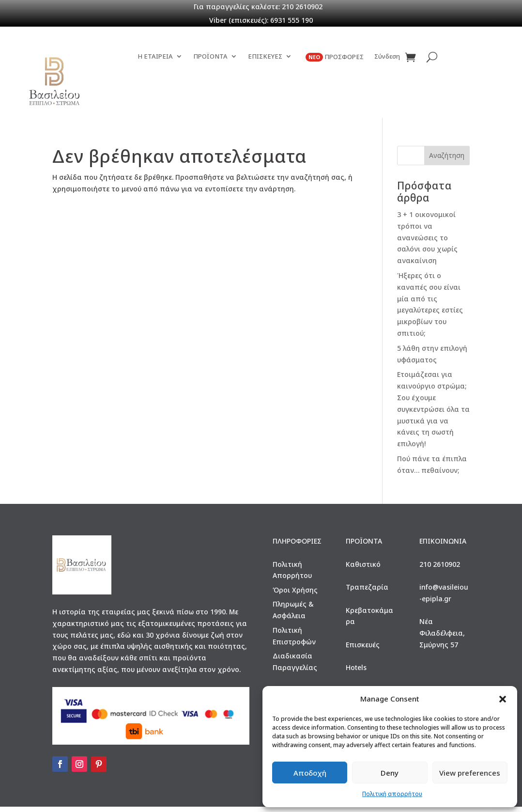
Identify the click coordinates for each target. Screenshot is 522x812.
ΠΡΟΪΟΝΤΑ (210, 85)
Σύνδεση (387, 85)
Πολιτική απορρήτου (392, 794)
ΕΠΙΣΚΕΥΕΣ (265, 85)
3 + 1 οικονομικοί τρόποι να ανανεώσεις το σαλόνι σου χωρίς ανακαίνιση (427, 242)
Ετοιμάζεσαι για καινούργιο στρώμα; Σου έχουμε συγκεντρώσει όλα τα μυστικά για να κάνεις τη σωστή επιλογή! (433, 414)
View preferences (470, 773)
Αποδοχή (310, 773)
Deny (390, 773)
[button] (503, 699)
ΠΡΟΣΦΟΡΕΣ (335, 86)
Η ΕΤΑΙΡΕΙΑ (155, 85)
